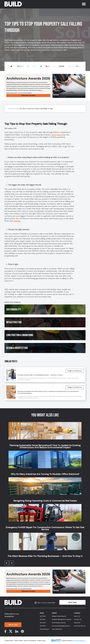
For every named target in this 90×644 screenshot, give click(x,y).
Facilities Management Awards (62, 619)
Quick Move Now (58, 135)
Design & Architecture (17, 348)
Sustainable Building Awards (61, 626)
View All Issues (44, 629)
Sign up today (13, 625)
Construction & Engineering (20, 335)
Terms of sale (18, 641)
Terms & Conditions (30, 641)
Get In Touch (72, 602)
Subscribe (77, 623)
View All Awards (57, 629)
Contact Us (78, 619)
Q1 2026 (42, 619)
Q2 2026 (43, 616)
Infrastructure (14, 322)
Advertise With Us (80, 626)
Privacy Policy (41, 641)
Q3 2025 (43, 626)
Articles (16, 109)
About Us (77, 616)
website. (17, 221)
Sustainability (13, 309)
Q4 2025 (43, 623)
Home (10, 109)
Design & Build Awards (59, 616)
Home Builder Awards (59, 623)
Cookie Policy (9, 641)
